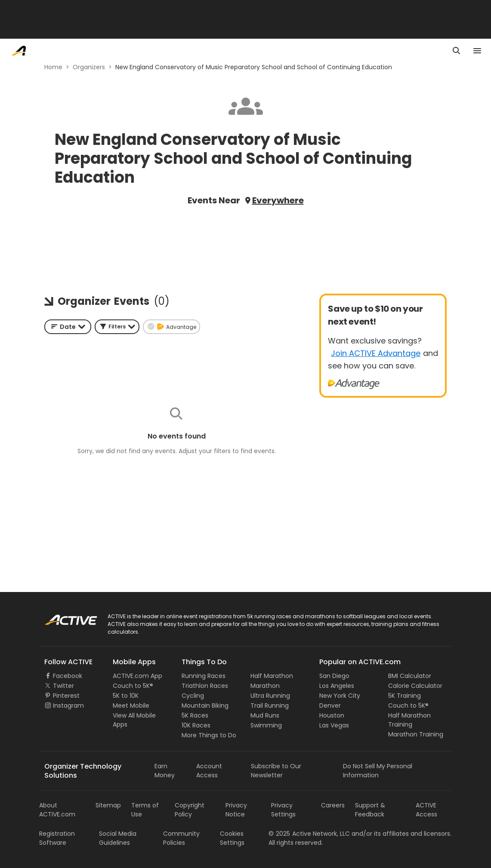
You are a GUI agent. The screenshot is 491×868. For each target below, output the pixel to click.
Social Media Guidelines (118, 838)
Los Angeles (337, 686)
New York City (340, 696)
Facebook (68, 676)
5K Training (405, 696)
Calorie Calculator (415, 686)
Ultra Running (270, 696)
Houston (332, 715)
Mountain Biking (205, 705)
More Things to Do (209, 735)
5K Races (195, 715)
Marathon (265, 686)
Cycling (193, 696)
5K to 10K (126, 696)
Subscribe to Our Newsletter (276, 771)
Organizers (89, 67)
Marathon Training (416, 734)
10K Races (196, 725)
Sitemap (108, 805)
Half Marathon (272, 676)
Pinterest (66, 696)
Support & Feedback (370, 810)
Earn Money (165, 771)
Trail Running (270, 705)
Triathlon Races (205, 686)
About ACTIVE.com (57, 810)
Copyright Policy (190, 810)
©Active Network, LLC (309, 834)
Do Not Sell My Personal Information (378, 771)
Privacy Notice (236, 810)
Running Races (204, 676)
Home (53, 67)
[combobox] (68, 327)
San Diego (334, 676)
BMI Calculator (410, 676)
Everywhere (278, 200)
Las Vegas (334, 725)
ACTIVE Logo (63, 617)
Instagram (68, 705)
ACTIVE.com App (137, 676)
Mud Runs (265, 715)
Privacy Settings (283, 810)
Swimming (266, 725)
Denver (330, 705)
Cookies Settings (232, 838)
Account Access (209, 771)
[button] (117, 327)
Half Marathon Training (409, 720)
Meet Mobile (131, 705)
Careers (333, 805)
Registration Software (57, 838)
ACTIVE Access (426, 810)
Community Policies (181, 838)
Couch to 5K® (133, 686)
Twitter (63, 686)
